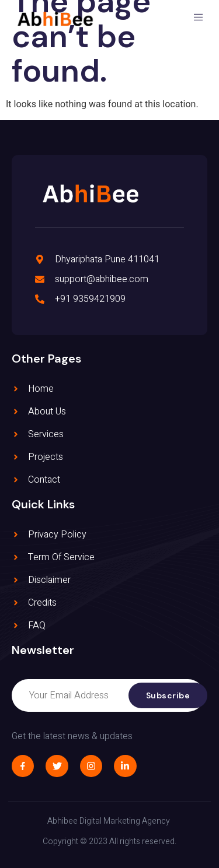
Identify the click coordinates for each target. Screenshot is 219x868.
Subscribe (168, 695)
